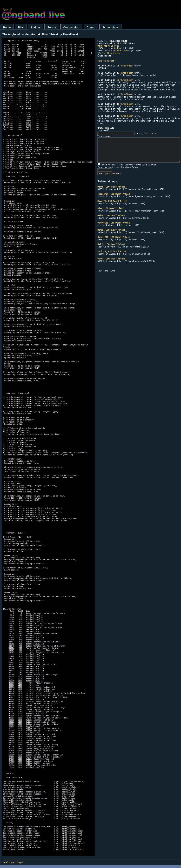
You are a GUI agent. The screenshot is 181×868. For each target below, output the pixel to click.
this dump (108, 46)
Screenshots (111, 27)
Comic (91, 27)
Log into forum (148, 133)
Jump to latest (106, 61)
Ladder (35, 27)
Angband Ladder (121, 51)
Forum (52, 27)
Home (7, 27)
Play (21, 27)
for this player (111, 53)
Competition (71, 27)
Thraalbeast (127, 66)
